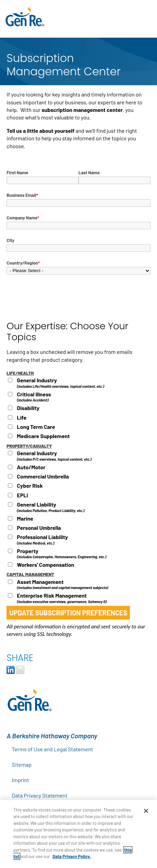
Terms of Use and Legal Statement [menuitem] (52, 749)
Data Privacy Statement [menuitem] (39, 795)
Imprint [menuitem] (20, 780)
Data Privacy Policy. (72, 856)
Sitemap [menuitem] (22, 764)
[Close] (146, 811)
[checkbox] (78, 409)
